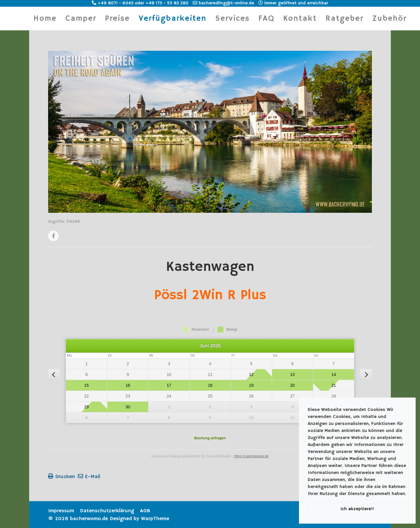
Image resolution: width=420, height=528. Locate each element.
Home (45, 19)
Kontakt (300, 19)
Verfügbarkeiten (173, 19)
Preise (117, 19)
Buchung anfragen (210, 438)
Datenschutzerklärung (107, 511)
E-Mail (89, 477)
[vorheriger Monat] (54, 375)
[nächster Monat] (366, 375)
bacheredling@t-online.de (223, 3)
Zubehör (389, 19)
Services (232, 19)
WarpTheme (155, 519)
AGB (145, 511)
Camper (81, 19)
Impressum (61, 511)
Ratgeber (344, 19)
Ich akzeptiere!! (357, 509)
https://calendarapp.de (251, 456)
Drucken (62, 477)
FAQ (266, 19)
